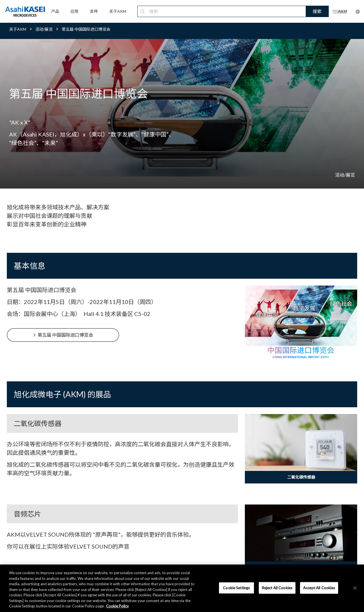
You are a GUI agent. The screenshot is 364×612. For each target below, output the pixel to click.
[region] (182, 588)
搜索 (317, 11)
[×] (355, 588)
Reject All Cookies (277, 588)
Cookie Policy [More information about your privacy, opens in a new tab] (117, 606)
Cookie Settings (236, 588)
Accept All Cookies (319, 588)
